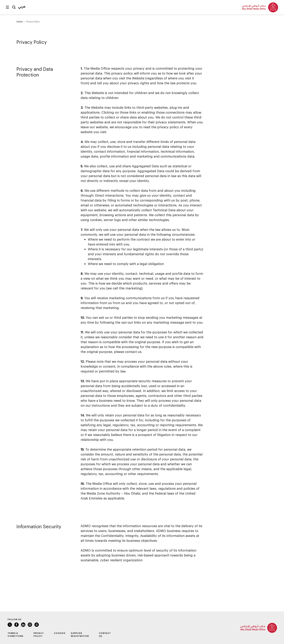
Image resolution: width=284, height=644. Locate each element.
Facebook (16, 625)
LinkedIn (23, 625)
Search (14, 7)
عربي (22, 6)
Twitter (10, 625)
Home (20, 22)
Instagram (30, 625)
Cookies (60, 633)
